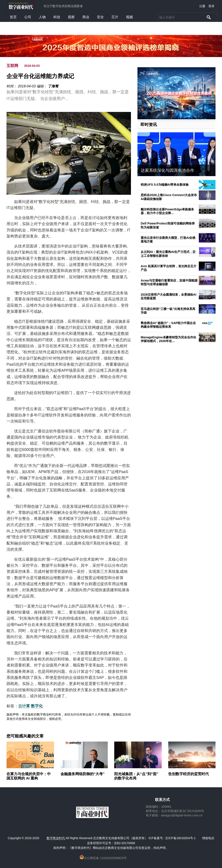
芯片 (115, 17)
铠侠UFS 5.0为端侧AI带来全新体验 (165, 185)
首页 (13, 17)
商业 (86, 17)
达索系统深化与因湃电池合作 (167, 170)
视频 (129, 17)
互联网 (12, 66)
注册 (202, 6)
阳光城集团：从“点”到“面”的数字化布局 (136, 776)
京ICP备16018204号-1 (180, 838)
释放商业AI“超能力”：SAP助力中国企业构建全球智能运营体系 (168, 325)
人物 (42, 17)
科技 (57, 17)
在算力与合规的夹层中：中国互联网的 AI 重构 (29, 776)
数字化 (37, 706)
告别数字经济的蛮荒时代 (189, 774)
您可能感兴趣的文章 (25, 736)
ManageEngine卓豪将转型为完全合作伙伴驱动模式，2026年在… (168, 339)
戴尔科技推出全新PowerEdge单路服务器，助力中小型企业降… (167, 211)
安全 (100, 17)
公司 (28, 17)
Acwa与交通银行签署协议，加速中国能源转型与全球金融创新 (169, 282)
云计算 (24, 706)
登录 (211, 6)
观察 (71, 17)
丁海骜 (53, 86)
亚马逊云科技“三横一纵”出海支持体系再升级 (168, 311)
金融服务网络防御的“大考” (83, 774)
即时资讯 (149, 125)
